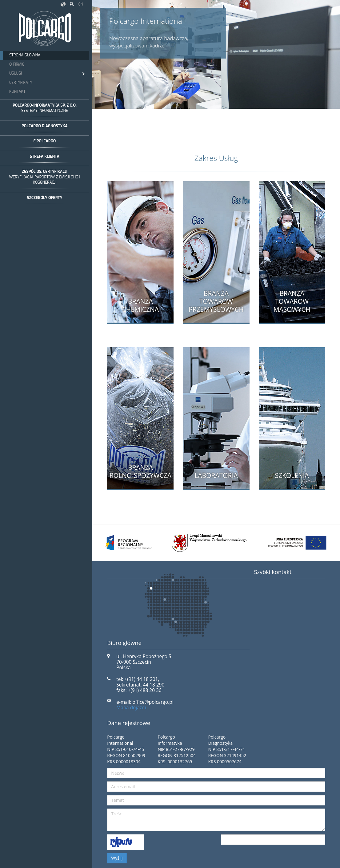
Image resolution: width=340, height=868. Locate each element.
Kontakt (17, 92)
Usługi (47, 74)
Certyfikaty (21, 83)
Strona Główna (25, 55)
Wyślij (117, 858)
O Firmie (17, 64)
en (81, 4)
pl (72, 4)
